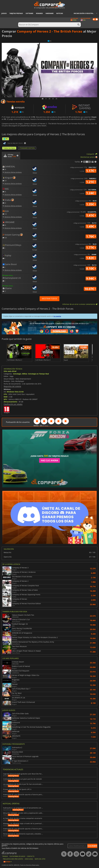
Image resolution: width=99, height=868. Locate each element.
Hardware (50, 13)
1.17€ (91, 171)
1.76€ (91, 236)
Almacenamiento (10, 402)
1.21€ (91, 182)
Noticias (60, 13)
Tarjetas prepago (16, 13)
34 (4, 169)
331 (5, 181)
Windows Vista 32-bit (15, 392)
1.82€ (91, 258)
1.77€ (91, 248)
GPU (5, 399)
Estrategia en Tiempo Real (39, 374)
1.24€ (91, 193)
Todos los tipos (9, 148)
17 (4, 291)
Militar (25, 374)
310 (5, 214)
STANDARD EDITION (27, 148)
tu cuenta (57, 316)
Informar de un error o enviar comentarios (80, 304)
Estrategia (17, 374)
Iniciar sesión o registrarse (85, 13)
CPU (5, 394)
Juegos (4, 13)
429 (5, 238)
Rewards (39, 13)
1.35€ (91, 204)
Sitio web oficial (10, 371)
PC (6, 139)
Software (29, 13)
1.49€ (91, 226)
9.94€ (91, 278)
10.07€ (90, 289)
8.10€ (91, 268)
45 (4, 192)
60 (4, 203)
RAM (6, 397)
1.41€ (91, 215)
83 (4, 225)
